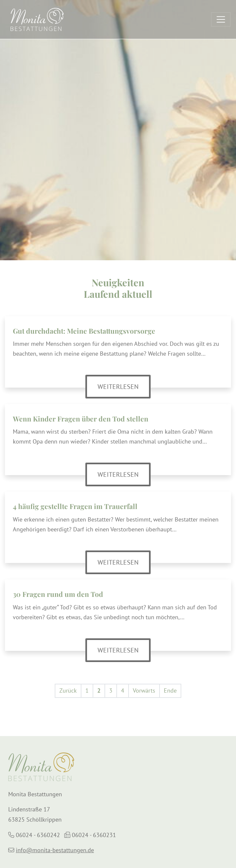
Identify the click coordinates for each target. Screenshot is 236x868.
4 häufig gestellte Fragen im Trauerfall (75, 506)
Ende (170, 690)
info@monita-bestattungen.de (55, 850)
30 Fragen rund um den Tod (58, 594)
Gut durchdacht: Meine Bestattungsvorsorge (84, 331)
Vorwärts (144, 690)
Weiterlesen (124, 386)
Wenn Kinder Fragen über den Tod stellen (81, 419)
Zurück (68, 690)
